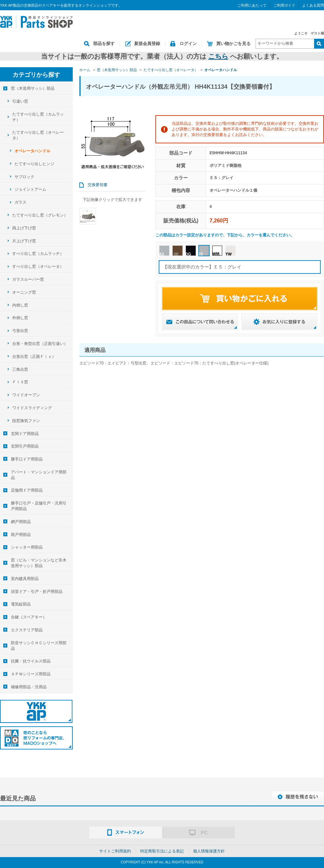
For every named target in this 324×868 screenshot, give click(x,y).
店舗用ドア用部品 (27, 490)
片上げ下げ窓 (24, 241)
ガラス (20, 202)
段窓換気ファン (26, 421)
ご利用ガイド (284, 5)
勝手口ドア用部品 (27, 459)
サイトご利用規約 (115, 851)
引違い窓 (20, 101)
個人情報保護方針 (209, 851)
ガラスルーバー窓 (28, 279)
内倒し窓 (20, 305)
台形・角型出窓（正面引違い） (40, 344)
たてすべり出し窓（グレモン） (40, 215)
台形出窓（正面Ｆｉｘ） (34, 357)
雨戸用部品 (21, 535)
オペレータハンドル (32, 151)
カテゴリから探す (36, 75)
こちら (218, 56)
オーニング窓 (24, 292)
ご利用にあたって (252, 5)
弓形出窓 (20, 331)
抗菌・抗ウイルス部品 (31, 661)
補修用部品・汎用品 (29, 687)
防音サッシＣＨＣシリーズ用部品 (39, 646)
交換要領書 (98, 185)
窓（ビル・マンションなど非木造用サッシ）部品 (39, 563)
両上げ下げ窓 (24, 228)
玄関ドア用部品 (25, 434)
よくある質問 (313, 5)
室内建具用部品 (25, 579)
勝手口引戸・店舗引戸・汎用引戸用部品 (39, 506)
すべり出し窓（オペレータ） (38, 266)
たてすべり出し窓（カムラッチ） (38, 117)
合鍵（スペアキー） (29, 617)
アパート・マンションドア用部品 (39, 475)
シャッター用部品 (27, 547)
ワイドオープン (26, 395)
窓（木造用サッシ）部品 (33, 88)
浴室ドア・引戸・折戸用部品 (37, 592)
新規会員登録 (147, 44)
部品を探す (104, 44)
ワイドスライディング (32, 408)
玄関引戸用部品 (25, 446)
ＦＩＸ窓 (20, 382)
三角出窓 (20, 369)
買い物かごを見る (233, 44)
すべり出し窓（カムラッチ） (38, 254)
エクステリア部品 (27, 630)
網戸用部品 (21, 522)
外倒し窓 (20, 318)
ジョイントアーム (30, 189)
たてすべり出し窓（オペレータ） (38, 135)
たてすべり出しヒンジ (34, 164)
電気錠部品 (21, 604)
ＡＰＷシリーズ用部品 (31, 674)
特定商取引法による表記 (162, 851)
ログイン (188, 44)
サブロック (24, 177)
